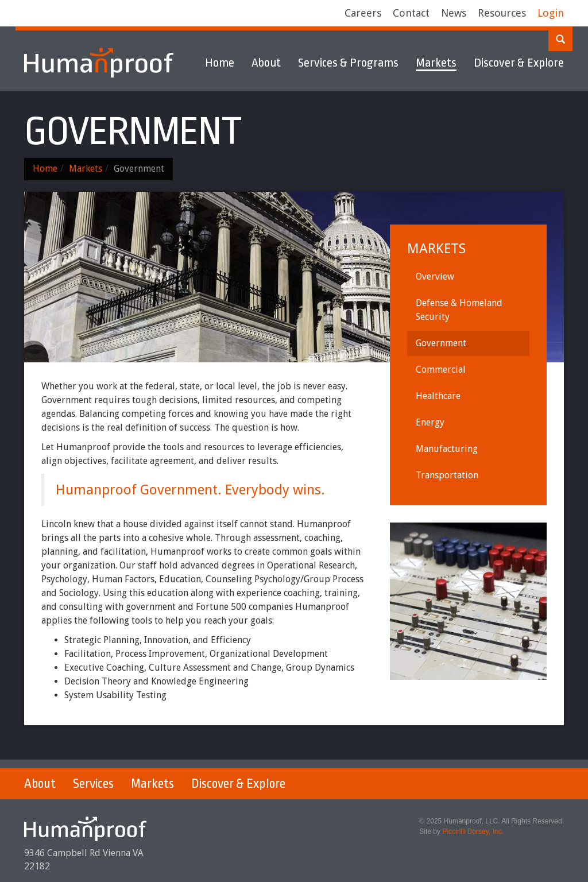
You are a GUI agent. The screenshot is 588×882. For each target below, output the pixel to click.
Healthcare (438, 396)
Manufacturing (447, 449)
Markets (436, 63)
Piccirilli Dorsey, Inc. (473, 831)
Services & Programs (348, 63)
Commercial (441, 370)
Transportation (447, 475)
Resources (502, 13)
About (266, 63)
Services (93, 784)
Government (441, 343)
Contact (411, 13)
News (454, 13)
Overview (435, 276)
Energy (430, 422)
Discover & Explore (519, 63)
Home (220, 63)
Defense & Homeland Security (459, 310)
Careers (363, 13)
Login (551, 13)
